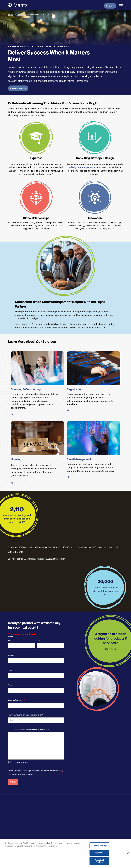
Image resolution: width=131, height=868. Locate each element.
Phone (11, 685)
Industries (21, 14)
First (10, 640)
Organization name (16, 700)
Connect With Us (18, 88)
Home (11, 14)
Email (11, 670)
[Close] (128, 853)
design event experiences (83, 167)
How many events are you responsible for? (26, 715)
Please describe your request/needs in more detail (29, 730)
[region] (65, 853)
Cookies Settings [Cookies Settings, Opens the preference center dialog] (99, 845)
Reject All (99, 853)
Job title (11, 655)
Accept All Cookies (99, 861)
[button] (121, 6)
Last (39, 640)
